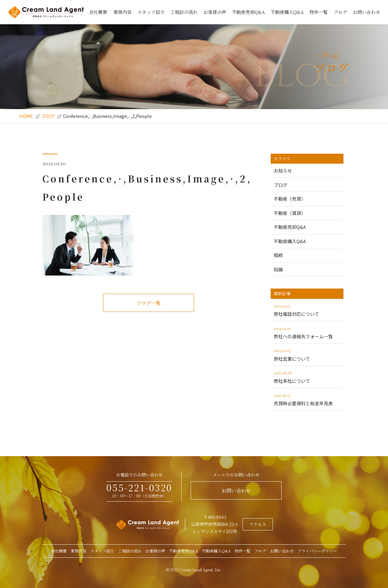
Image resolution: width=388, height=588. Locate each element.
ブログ (340, 12)
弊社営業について (307, 354)
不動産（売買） (290, 199)
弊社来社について (307, 376)
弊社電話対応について (307, 309)
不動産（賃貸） (290, 213)
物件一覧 (319, 12)
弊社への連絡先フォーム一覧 (307, 332)
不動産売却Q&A (248, 12)
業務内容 (122, 12)
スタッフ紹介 (151, 12)
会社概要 (98, 12)
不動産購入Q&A (287, 12)
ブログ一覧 (149, 303)
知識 (278, 269)
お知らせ (283, 170)
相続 (278, 255)
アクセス (258, 524)
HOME (26, 116)
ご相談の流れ (184, 12)
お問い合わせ (366, 12)
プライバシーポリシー (317, 551)
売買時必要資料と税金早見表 (307, 399)
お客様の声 (215, 12)
